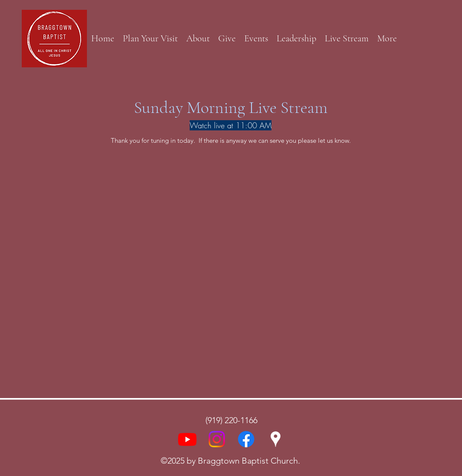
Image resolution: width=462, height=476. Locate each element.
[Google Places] (276, 439)
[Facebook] (246, 439)
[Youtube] (187, 439)
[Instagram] (217, 439)
